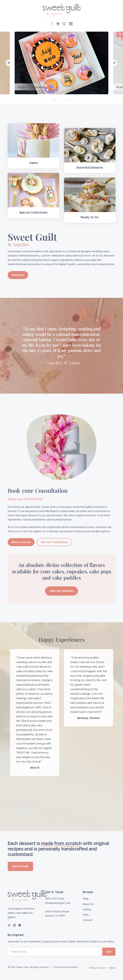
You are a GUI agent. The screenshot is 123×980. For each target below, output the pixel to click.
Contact (88, 920)
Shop (86, 899)
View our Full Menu (61, 591)
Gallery (87, 909)
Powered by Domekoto (66, 967)
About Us (88, 904)
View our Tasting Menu (54, 542)
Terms (112, 968)
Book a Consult (21, 542)
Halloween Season (31, 87)
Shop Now (18, 275)
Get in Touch (20, 866)
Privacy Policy (98, 968)
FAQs (86, 915)
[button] (9, 63)
